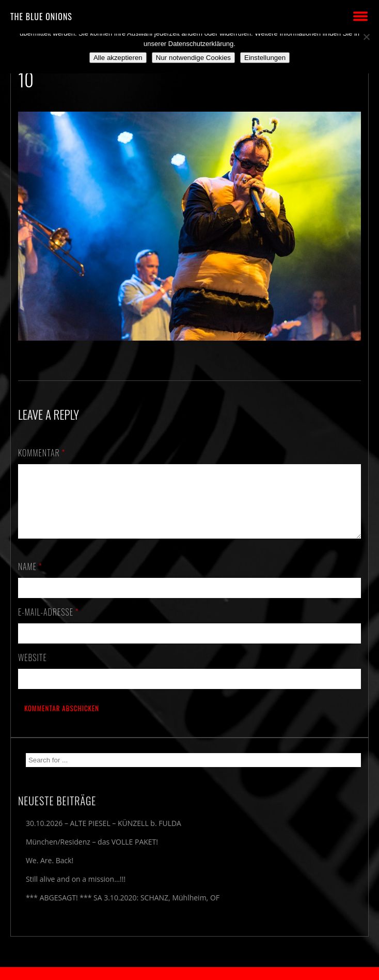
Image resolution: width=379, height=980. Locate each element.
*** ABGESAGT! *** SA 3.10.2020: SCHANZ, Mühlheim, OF (123, 910)
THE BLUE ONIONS (41, 17)
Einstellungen (265, 58)
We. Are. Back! (50, 873)
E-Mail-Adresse (49, 624)
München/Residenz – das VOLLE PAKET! (92, 854)
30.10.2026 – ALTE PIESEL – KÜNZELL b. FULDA (104, 836)
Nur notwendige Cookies (193, 58)
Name (30, 579)
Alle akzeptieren (118, 58)
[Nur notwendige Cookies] (366, 37)
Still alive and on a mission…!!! (76, 891)
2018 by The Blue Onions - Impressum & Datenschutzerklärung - (189, 974)
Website (33, 670)
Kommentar (42, 453)
